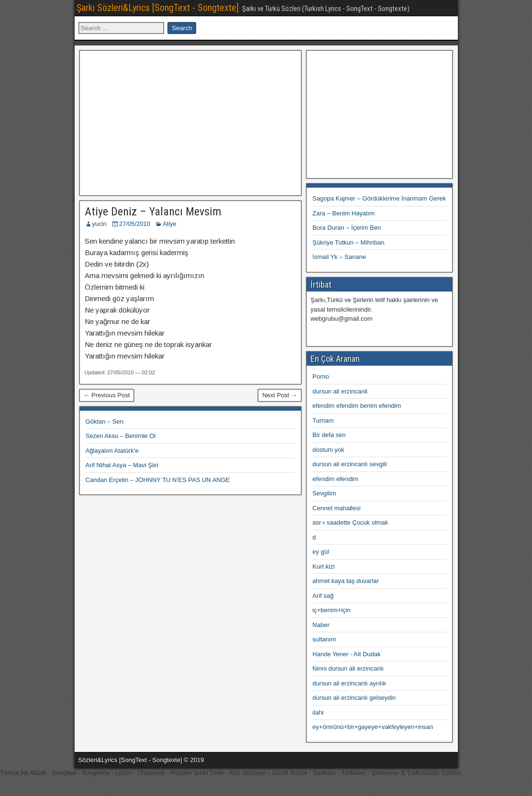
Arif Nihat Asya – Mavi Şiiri (122, 465)
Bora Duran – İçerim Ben (347, 228)
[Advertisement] (190, 122)
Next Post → (280, 395)
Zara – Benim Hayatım (344, 213)
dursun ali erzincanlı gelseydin (354, 698)
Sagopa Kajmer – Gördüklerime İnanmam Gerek (379, 198)
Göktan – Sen (105, 421)
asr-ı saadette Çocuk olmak (350, 522)
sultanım (324, 639)
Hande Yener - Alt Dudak (346, 654)
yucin (100, 224)
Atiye (170, 224)
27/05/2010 (135, 224)
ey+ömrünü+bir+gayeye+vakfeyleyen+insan (373, 727)
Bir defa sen (329, 435)
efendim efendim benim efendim (357, 406)
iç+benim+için (332, 610)
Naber (321, 625)
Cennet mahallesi (336, 508)
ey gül (321, 552)
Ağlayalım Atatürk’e (112, 451)
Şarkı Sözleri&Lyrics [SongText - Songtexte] (158, 8)
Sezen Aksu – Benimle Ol (121, 436)
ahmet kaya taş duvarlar (346, 581)
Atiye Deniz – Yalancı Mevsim (153, 212)
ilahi (318, 712)
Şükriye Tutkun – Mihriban (348, 242)
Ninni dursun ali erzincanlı (348, 668)
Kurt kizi (323, 566)
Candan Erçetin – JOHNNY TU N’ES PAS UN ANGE (158, 480)
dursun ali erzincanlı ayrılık (349, 683)
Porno (321, 376)
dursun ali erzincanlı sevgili (349, 464)
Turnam (323, 420)
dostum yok (328, 450)
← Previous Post (107, 395)
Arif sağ (323, 596)
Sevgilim (324, 493)
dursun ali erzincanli (340, 391)
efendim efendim (335, 479)
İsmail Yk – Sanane (339, 257)
